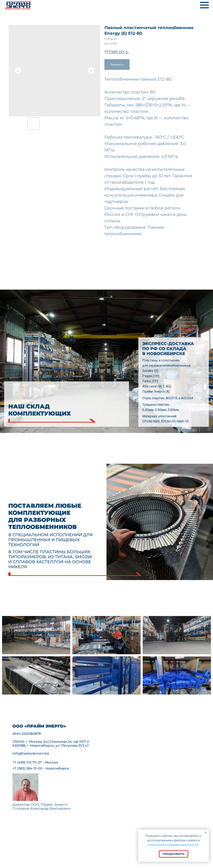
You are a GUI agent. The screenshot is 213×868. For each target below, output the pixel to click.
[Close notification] (206, 833)
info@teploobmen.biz (31, 753)
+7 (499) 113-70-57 (27, 762)
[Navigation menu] (204, 5)
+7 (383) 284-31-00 (27, 768)
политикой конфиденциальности (173, 845)
